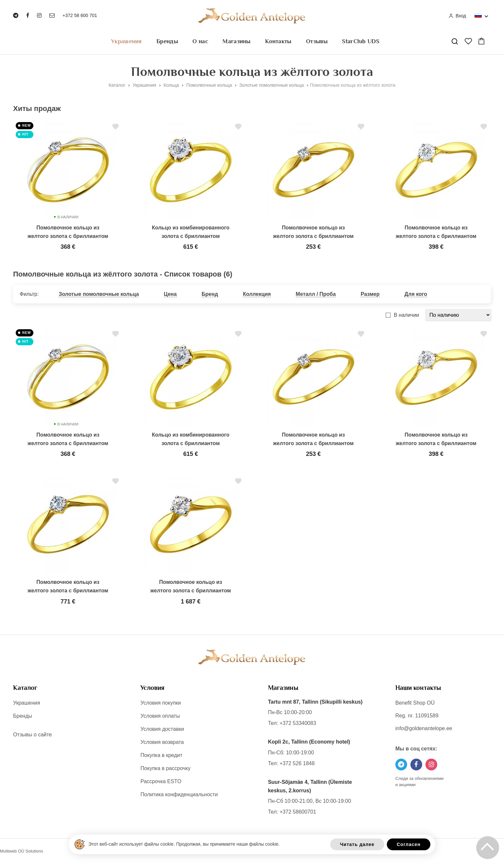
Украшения (126, 41)
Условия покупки (161, 703)
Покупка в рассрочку (165, 768)
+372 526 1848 (297, 763)
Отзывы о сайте (32, 735)
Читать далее (357, 844)
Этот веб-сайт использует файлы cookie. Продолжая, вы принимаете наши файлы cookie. (184, 844)
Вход (457, 16)
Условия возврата (162, 742)
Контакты (278, 41)
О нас (200, 41)
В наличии (406, 315)
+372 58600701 (298, 812)
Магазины (236, 41)
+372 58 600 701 (80, 15)
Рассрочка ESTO (161, 781)
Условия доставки (162, 729)
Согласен (409, 844)
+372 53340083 (298, 723)
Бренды (167, 41)
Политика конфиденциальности (179, 794)
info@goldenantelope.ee (424, 728)
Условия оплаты (160, 716)
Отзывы (317, 41)
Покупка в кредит (161, 755)
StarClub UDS (361, 41)
